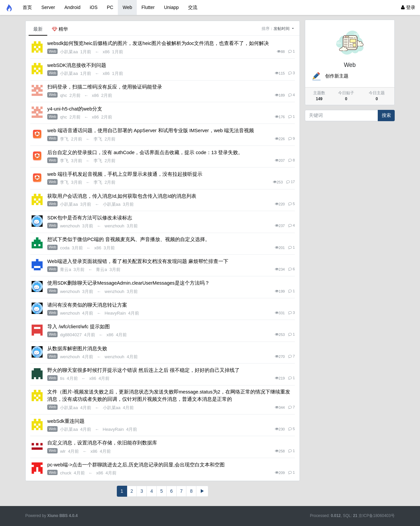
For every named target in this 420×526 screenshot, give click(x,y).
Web (127, 7)
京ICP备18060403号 (377, 516)
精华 (60, 29)
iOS (94, 7)
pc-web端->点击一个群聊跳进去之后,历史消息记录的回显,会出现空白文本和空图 (136, 465)
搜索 (386, 115)
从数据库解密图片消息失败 (77, 349)
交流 (193, 7)
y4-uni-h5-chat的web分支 (75, 109)
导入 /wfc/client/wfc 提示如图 (79, 327)
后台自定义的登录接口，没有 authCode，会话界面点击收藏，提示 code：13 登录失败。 (145, 152)
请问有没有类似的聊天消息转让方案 (87, 305)
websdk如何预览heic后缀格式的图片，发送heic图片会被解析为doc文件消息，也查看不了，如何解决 (158, 43)
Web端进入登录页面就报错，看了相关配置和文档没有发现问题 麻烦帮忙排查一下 (138, 261)
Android (72, 7)
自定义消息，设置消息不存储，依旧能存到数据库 (102, 443)
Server (48, 7)
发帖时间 (282, 29)
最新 (38, 29)
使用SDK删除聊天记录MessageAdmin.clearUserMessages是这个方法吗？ (128, 283)
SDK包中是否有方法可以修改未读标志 (90, 218)
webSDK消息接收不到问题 (77, 65)
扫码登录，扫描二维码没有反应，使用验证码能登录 (105, 87)
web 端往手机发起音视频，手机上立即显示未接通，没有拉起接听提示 (125, 174)
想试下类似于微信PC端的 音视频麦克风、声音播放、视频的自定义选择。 (129, 239)
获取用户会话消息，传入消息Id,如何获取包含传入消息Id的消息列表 (122, 196)
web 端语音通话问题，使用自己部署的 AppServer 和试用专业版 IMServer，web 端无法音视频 (151, 131)
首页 (27, 7)
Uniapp (171, 7)
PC (110, 7)
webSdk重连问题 (66, 421)
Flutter (148, 7)
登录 (408, 7)
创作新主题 (330, 76)
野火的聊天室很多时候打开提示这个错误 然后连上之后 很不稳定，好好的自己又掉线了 (143, 370)
